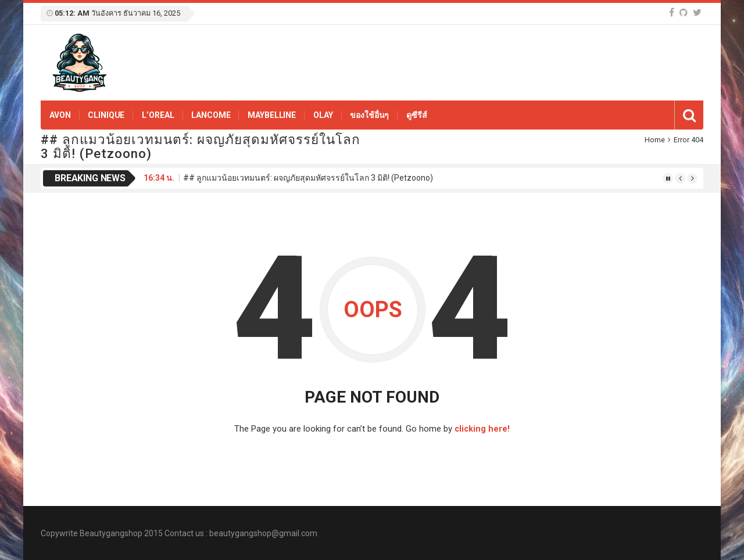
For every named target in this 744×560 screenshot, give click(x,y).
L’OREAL (158, 115)
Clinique (106, 115)
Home (655, 140)
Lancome (211, 115)
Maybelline (272, 115)
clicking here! (482, 429)
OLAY (323, 115)
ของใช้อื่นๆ (369, 115)
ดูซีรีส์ (416, 115)
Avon (60, 115)
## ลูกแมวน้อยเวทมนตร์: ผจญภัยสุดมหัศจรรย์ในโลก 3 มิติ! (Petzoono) (308, 178)
